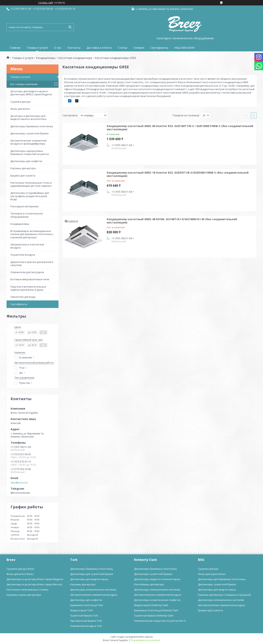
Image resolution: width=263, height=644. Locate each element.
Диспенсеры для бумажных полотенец (222, 579)
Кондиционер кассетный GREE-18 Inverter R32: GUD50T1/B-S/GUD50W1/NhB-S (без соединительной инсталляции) (178, 174)
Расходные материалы (25, 206)
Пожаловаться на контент (145, 640)
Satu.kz (149, 637)
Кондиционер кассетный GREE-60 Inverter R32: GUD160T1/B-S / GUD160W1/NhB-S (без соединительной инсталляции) (180, 128)
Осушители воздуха (23, 255)
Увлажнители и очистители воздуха (27, 246)
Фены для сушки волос (212, 574)
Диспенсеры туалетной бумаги (29, 133)
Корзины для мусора (23, 168)
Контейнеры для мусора (149, 584)
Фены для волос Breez (20, 574)
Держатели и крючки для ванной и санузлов (32, 263)
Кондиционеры (46, 58)
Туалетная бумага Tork (84, 616)
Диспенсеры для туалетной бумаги (92, 574)
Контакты (74, 48)
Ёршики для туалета (23, 176)
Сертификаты (159, 48)
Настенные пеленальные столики (27, 590)
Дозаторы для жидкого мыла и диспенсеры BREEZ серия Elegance (31, 93)
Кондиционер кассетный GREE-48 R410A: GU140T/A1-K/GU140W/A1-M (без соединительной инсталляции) (172, 221)
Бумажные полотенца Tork (87, 605)
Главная (15, 48)
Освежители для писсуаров (27, 272)
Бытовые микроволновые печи (30, 279)
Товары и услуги (37, 48)
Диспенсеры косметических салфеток (157, 600)
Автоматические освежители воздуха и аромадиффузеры (28, 142)
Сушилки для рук (21, 102)
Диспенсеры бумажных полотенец (32, 126)
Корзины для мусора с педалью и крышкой (224, 595)
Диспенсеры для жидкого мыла (89, 579)
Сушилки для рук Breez (20, 569)
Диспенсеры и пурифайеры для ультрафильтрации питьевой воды (30, 196)
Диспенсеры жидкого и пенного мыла (157, 579)
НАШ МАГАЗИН (184, 48)
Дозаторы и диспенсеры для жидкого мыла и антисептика (28, 117)
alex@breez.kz (19, 483)
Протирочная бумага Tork (86, 621)
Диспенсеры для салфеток (26, 161)
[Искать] (70, 27)
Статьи (122, 48)
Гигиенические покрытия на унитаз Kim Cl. (160, 621)
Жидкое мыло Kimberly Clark (151, 605)
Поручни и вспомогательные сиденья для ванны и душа (28, 288)
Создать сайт (46, 3)
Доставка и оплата (99, 48)
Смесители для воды (23, 297)
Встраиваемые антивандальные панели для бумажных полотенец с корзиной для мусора (32, 234)
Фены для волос (20, 109)
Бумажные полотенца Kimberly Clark (156, 610)
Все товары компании (24, 84)
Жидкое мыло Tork (81, 610)
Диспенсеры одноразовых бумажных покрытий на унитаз (30, 152)
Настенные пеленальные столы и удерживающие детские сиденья (31, 184)
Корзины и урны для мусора (24, 595)
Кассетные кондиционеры (75, 58)
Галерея (139, 48)
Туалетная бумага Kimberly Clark (154, 616)
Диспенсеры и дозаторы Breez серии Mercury (34, 584)
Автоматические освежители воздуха (94, 595)
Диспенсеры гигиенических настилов (93, 590)
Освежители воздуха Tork (86, 626)
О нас (58, 48)
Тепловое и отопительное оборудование (27, 215)
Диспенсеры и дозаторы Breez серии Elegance (35, 579)
